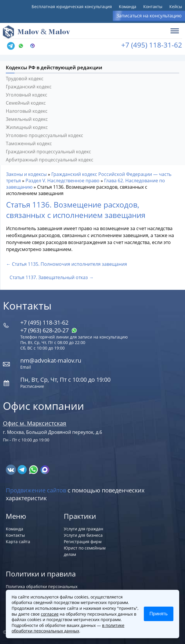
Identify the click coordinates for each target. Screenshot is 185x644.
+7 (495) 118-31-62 (152, 45)
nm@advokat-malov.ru (51, 360)
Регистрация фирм (83, 542)
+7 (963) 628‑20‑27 (49, 330)
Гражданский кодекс (29, 87)
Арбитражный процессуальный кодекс (50, 160)
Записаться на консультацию (149, 16)
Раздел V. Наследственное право (62, 181)
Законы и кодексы (26, 174)
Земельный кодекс (27, 119)
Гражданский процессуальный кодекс (48, 152)
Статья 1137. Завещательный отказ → (52, 277)
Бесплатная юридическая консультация (72, 7)
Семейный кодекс (26, 103)
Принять (159, 614)
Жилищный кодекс (27, 127)
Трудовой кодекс (25, 79)
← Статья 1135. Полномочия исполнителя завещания (67, 264)
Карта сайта (18, 542)
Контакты (153, 7)
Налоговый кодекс (27, 111)
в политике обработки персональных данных (68, 628)
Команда (128, 7)
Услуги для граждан (84, 529)
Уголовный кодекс (27, 95)
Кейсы (176, 7)
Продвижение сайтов (36, 490)
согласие (50, 614)
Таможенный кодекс (29, 143)
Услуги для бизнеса (83, 535)
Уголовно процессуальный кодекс (45, 135)
